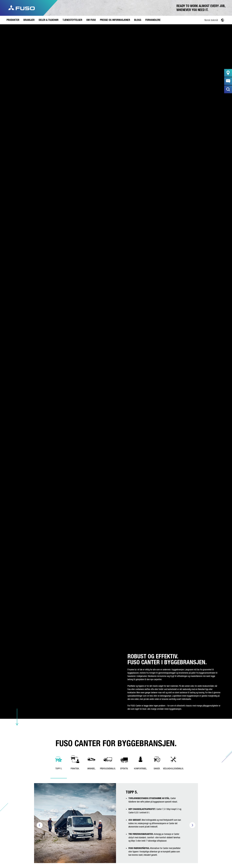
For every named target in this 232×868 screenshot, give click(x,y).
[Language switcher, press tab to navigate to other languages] (207, 20)
